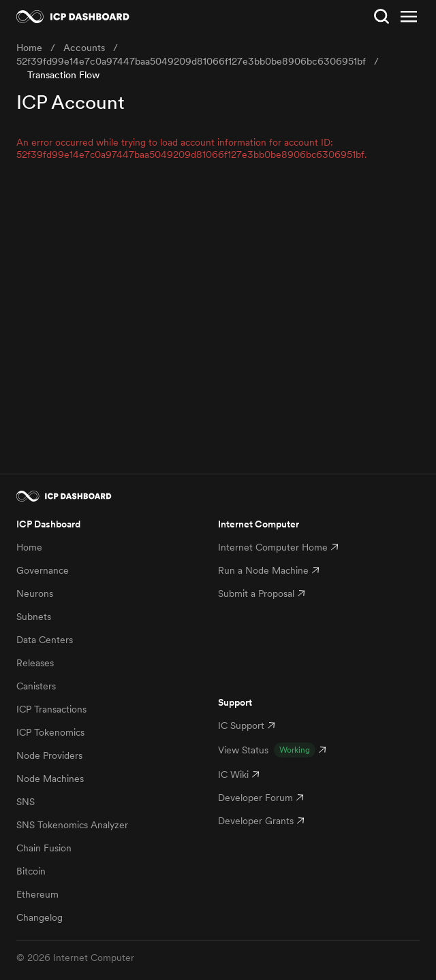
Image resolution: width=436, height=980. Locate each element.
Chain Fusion (44, 848)
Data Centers (45, 640)
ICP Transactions (51, 709)
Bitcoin (31, 871)
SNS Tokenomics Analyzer (72, 825)
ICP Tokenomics (50, 732)
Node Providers (49, 755)
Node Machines (50, 779)
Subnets (34, 617)
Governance (43, 570)
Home (29, 547)
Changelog (40, 917)
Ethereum (37, 894)
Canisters (36, 686)
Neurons (35, 593)
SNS (26, 802)
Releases (35, 663)
